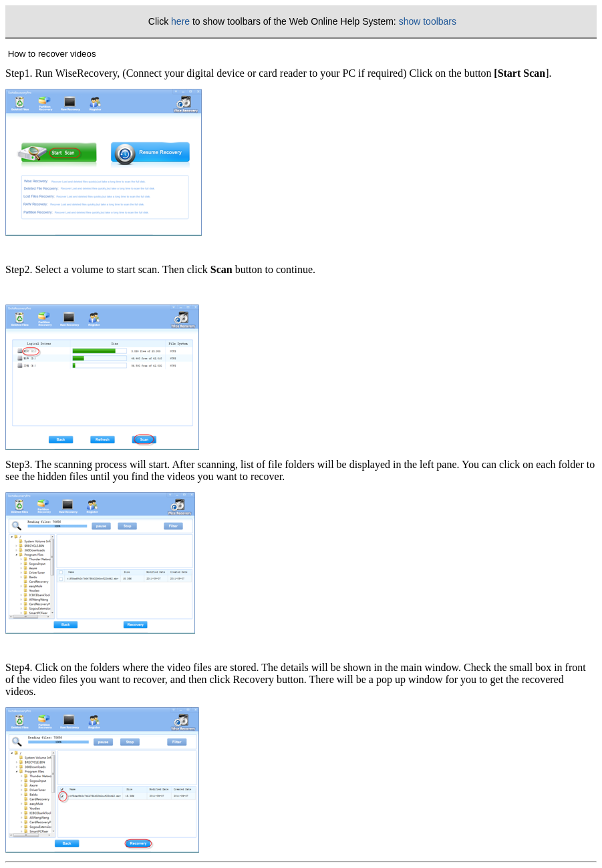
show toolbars (428, 21)
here (180, 21)
